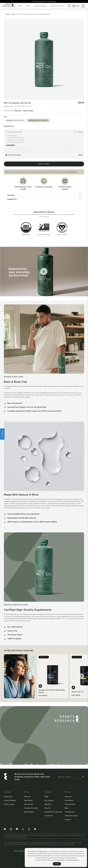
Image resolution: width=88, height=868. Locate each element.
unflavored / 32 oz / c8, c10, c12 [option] (38, 120)
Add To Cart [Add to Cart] (44, 164)
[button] (2, 434)
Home (8, 14)
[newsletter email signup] (70, 777)
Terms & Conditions (73, 860)
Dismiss (57, 864)
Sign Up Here (72, 172)
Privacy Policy (43, 851)
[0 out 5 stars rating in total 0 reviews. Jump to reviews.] (13, 111)
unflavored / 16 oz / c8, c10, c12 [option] (15, 120)
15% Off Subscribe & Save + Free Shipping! (44, 2)
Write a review (28, 111)
